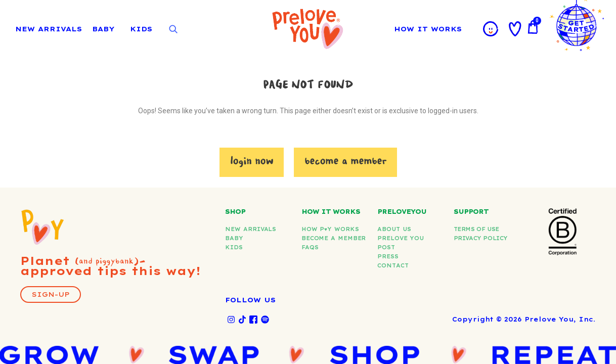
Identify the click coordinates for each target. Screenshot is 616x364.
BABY (103, 29)
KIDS (141, 29)
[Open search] (173, 29)
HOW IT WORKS (430, 29)
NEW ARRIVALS (49, 29)
